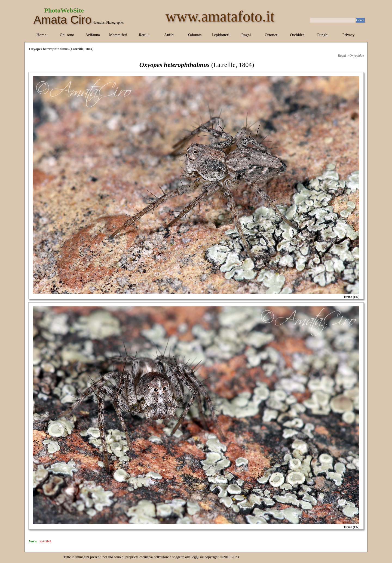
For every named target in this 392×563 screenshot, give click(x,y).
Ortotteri (272, 35)
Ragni (246, 35)
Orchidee (297, 35)
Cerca (360, 20)
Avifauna (92, 35)
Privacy (349, 35)
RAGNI (45, 541)
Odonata (195, 35)
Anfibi (169, 35)
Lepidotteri (220, 35)
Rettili (144, 35)
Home (41, 35)
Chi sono (67, 35)
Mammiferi (118, 35)
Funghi (323, 35)
